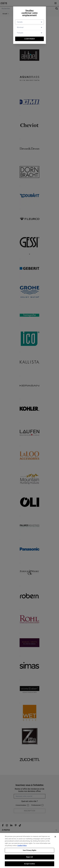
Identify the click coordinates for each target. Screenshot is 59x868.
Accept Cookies (29, 865)
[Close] (55, 837)
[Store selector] (29, 27)
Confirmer (29, 39)
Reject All (29, 858)
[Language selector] (29, 33)
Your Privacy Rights (29, 851)
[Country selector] (29, 22)
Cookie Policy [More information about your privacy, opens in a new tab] (22, 846)
